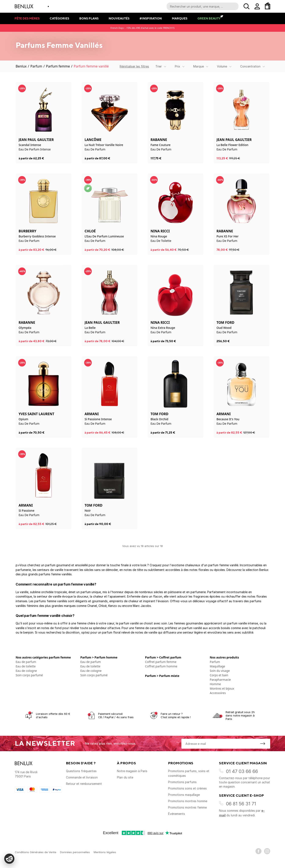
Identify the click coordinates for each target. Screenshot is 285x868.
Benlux (21, 66)
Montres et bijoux (222, 688)
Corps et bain (219, 675)
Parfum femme (58, 66)
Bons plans (89, 18)
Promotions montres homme (188, 801)
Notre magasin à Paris (132, 771)
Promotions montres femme (187, 807)
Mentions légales (105, 852)
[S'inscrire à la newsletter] (263, 744)
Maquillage (217, 666)
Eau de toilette (26, 666)
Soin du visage (220, 671)
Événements (177, 814)
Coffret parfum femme (161, 662)
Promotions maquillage (184, 795)
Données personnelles (75, 852)
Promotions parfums (182, 782)
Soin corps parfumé (29, 675)
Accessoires (218, 693)
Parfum (36, 66)
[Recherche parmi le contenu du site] (203, 6)
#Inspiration (151, 18)
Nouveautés (119, 18)
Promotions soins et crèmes (187, 788)
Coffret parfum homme (161, 666)
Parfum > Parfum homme (99, 657)
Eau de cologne (26, 671)
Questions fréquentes (81, 771)
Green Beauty (209, 18)
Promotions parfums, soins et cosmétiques (189, 773)
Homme (215, 684)
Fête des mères (27, 18)
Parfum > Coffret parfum (163, 657)
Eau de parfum (26, 662)
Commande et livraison (82, 777)
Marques (180, 18)
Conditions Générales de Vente (36, 852)
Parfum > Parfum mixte (162, 676)
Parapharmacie (220, 680)
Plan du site (125, 777)
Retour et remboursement (84, 784)
